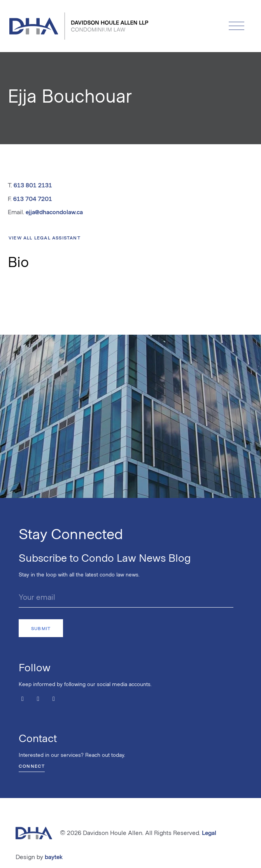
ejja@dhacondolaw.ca (54, 212)
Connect (32, 766)
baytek (54, 857)
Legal (209, 832)
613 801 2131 (33, 185)
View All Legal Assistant (45, 238)
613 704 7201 (33, 198)
